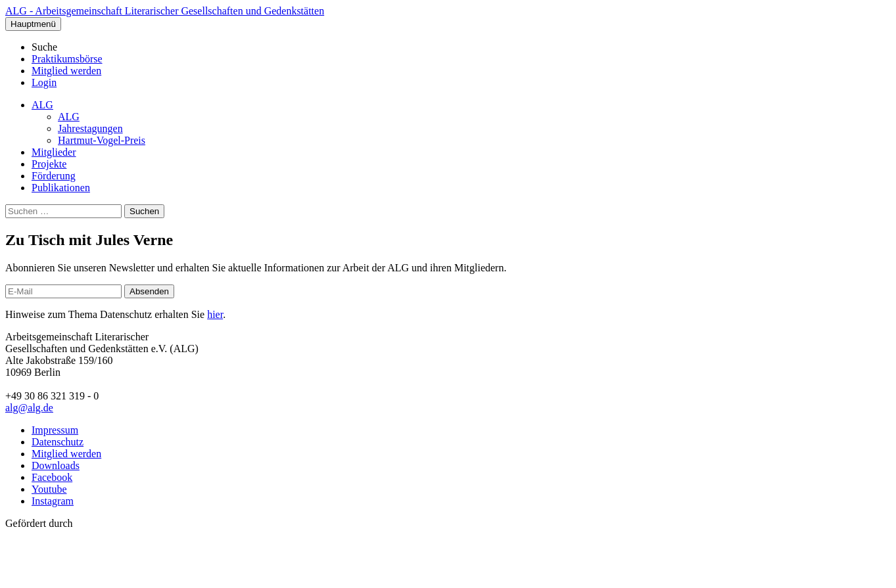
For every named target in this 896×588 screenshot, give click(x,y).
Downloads (56, 465)
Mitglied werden (66, 71)
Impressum (55, 430)
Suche (44, 47)
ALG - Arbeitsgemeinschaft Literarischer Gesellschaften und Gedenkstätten (165, 11)
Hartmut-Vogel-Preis (102, 140)
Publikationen (61, 188)
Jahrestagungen (90, 128)
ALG (42, 105)
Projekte (49, 164)
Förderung (54, 176)
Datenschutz (58, 442)
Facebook (52, 477)
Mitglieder (54, 152)
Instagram (53, 501)
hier (215, 314)
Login (44, 82)
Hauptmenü (33, 24)
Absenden (149, 291)
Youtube (49, 489)
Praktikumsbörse (67, 59)
